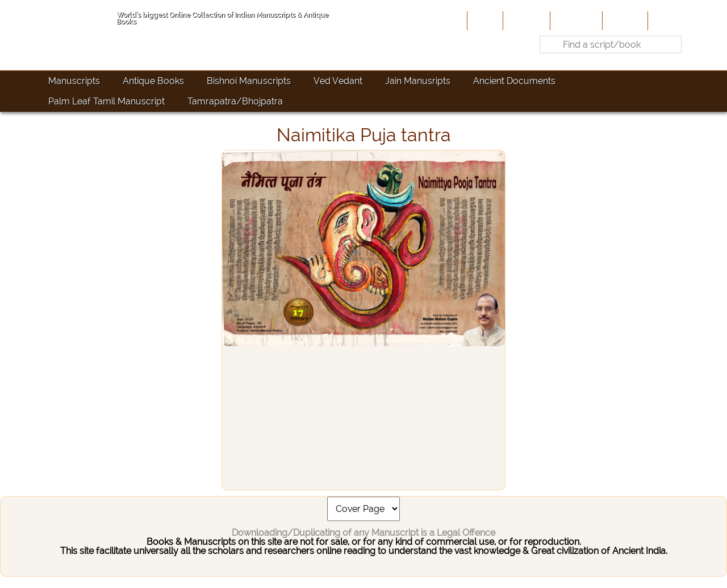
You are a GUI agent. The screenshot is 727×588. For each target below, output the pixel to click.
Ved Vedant (338, 81)
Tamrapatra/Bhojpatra (235, 101)
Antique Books (153, 81)
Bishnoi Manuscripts (249, 81)
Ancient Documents (514, 81)
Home (484, 20)
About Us (525, 20)
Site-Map (624, 20)
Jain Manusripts (418, 81)
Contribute (575, 20)
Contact (668, 20)
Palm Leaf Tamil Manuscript (106, 101)
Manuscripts (74, 81)
